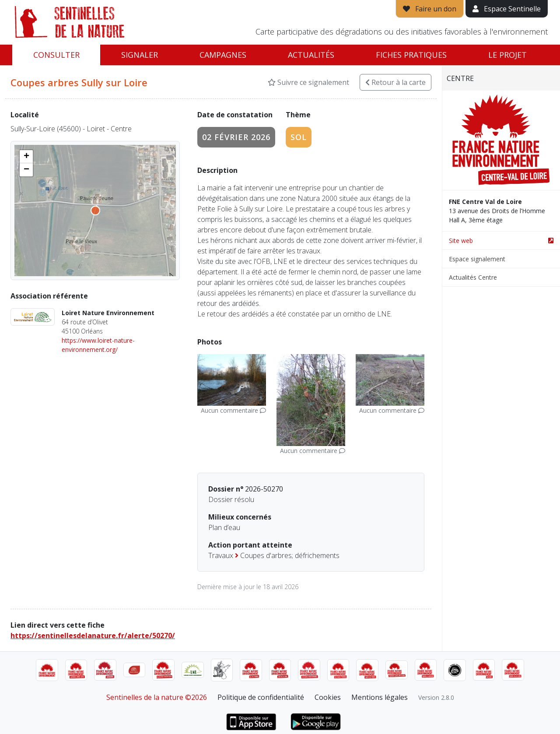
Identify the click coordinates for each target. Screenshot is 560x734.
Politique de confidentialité (261, 697)
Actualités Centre (473, 277)
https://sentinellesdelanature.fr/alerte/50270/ (93, 636)
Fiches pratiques (411, 55)
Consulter (56, 55)
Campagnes (223, 55)
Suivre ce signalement (308, 82)
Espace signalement (477, 259)
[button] (26, 157)
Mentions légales (380, 697)
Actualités (311, 55)
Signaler (140, 55)
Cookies (328, 697)
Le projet (507, 55)
